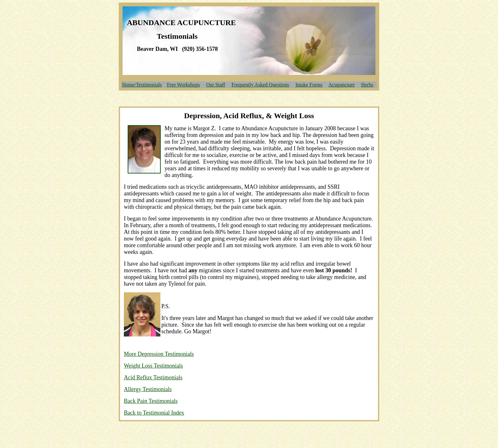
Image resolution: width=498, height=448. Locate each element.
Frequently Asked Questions (260, 85)
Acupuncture (342, 85)
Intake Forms (309, 85)
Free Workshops (183, 85)
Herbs (367, 85)
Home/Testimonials (142, 85)
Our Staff (216, 85)
